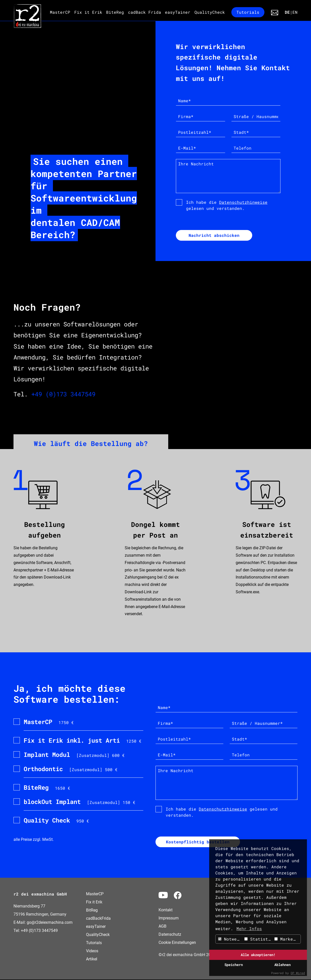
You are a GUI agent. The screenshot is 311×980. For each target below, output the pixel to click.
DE (287, 12)
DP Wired (298, 973)
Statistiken (259, 939)
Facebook (178, 896)
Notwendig (231, 939)
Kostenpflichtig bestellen (198, 842)
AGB (162, 927)
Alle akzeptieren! (258, 955)
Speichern (234, 965)
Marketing (287, 939)
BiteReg (115, 12)
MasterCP (60, 12)
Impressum (169, 919)
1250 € (83, 741)
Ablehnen (282, 965)
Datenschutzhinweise (243, 202)
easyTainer (178, 12)
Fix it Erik (88, 12)
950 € (56, 820)
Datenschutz (170, 935)
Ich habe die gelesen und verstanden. (227, 205)
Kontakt (276, 12)
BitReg (92, 911)
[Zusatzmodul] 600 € (74, 755)
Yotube (163, 895)
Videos (92, 951)
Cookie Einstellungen (177, 943)
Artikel (92, 960)
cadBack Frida (145, 12)
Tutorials (248, 12)
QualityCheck (210, 12)
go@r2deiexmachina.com (50, 923)
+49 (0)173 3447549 (63, 395)
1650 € (47, 788)
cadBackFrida (98, 919)
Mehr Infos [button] (249, 928)
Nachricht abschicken (214, 235)
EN (295, 12)
